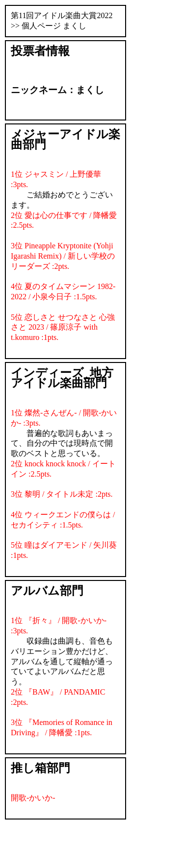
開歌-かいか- (33, 798)
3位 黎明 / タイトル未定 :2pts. (62, 494)
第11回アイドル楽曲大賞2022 (62, 15)
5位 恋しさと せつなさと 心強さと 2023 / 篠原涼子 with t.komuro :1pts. (63, 327)
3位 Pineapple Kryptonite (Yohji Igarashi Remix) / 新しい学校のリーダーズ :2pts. (63, 256)
